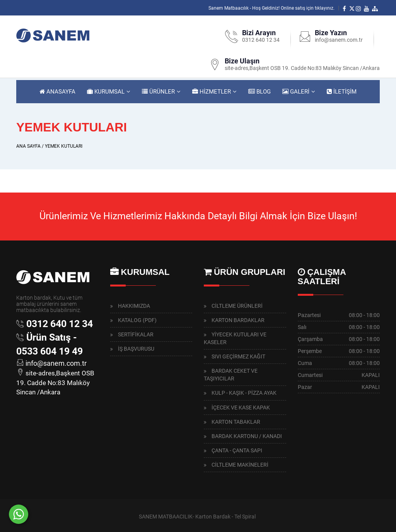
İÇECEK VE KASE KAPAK (241, 408)
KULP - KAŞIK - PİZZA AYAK (244, 393)
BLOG (259, 92)
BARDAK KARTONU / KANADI (247, 436)
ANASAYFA (57, 92)
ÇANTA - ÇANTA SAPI (237, 450)
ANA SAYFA (28, 146)
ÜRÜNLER (158, 92)
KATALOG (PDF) (137, 320)
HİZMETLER (212, 92)
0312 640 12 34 (261, 40)
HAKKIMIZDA (134, 306)
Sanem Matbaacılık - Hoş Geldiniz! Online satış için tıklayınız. (271, 8)
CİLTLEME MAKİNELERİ (240, 465)
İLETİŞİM (342, 92)
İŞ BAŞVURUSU (136, 349)
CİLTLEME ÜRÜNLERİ (237, 306)
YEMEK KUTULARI (64, 146)
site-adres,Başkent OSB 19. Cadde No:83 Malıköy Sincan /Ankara (302, 68)
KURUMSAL (106, 92)
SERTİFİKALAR (136, 334)
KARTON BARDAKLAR (238, 320)
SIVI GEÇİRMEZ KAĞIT (238, 356)
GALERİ (296, 92)
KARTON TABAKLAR (236, 422)
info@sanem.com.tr (339, 40)
